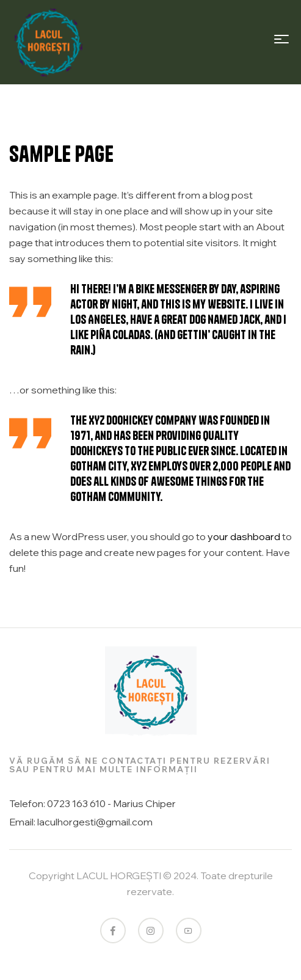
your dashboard (244, 536)
